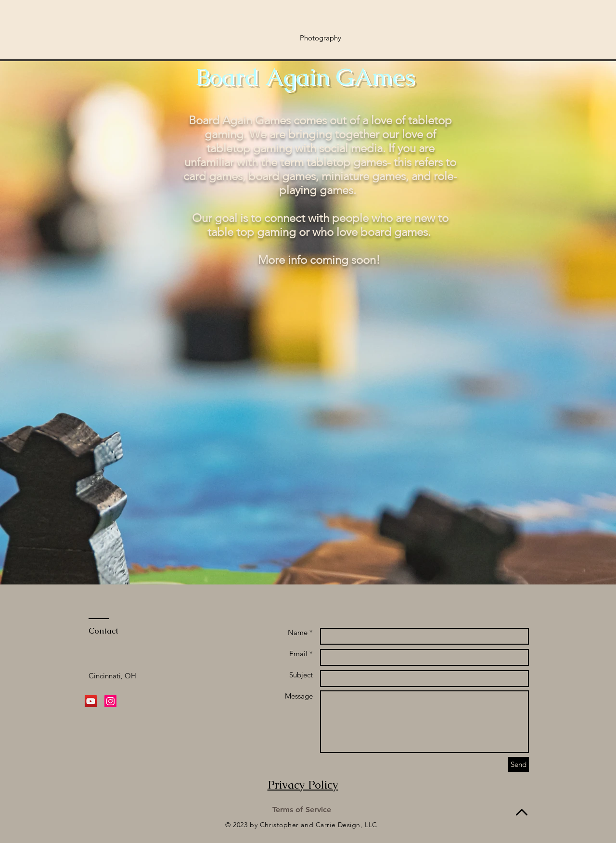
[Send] (519, 764)
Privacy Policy (303, 785)
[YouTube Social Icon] (91, 701)
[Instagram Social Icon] (110, 701)
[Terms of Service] (302, 810)
